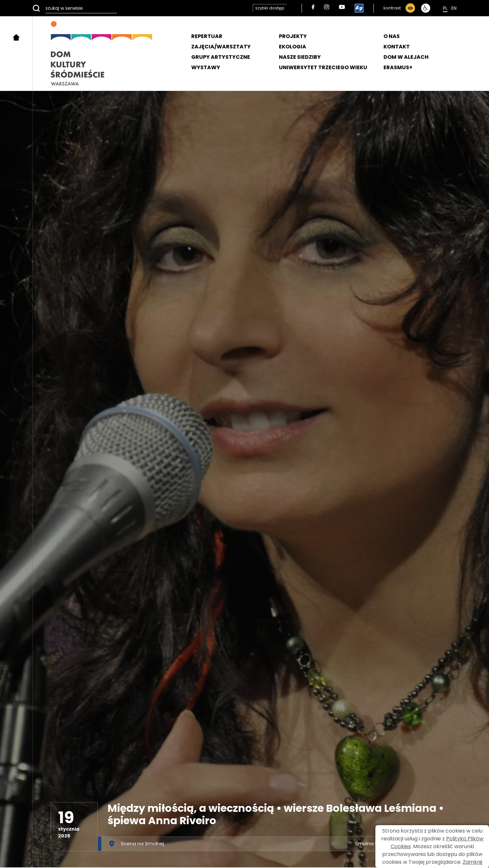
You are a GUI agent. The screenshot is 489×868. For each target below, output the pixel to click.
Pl (445, 8)
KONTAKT (397, 47)
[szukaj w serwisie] (75, 8)
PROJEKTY (293, 36)
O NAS (392, 36)
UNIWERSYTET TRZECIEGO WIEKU (323, 67)
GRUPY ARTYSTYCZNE (221, 57)
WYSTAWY (206, 67)
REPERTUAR (207, 36)
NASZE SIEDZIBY (300, 57)
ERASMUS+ (398, 67)
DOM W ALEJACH (406, 57)
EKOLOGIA (293, 47)
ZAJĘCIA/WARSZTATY (221, 47)
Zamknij (472, 862)
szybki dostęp (270, 8)
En (454, 8)
